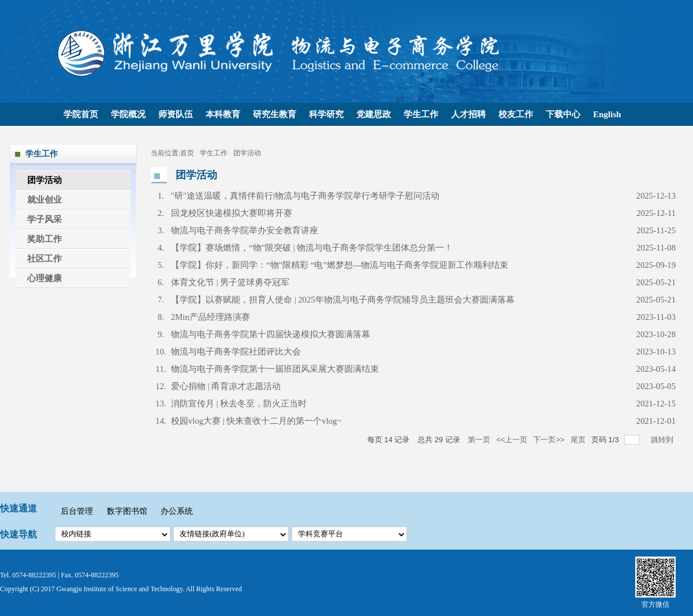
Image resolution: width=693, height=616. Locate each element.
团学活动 (247, 153)
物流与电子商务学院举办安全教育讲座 (245, 230)
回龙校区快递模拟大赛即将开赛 (232, 213)
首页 (187, 153)
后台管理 (78, 511)
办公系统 (177, 511)
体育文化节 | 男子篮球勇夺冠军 (230, 282)
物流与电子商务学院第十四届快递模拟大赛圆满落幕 (271, 334)
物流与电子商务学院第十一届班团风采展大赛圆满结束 (275, 369)
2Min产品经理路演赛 (210, 317)
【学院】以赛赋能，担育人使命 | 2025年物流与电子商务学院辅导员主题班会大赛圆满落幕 (343, 300)
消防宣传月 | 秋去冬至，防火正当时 (239, 404)
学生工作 (214, 153)
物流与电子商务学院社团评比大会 (236, 352)
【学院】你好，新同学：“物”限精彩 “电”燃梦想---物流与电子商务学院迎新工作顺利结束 (340, 265)
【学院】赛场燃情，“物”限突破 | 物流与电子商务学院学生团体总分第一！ (312, 248)
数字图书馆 (128, 511)
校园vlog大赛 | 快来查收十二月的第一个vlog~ (256, 421)
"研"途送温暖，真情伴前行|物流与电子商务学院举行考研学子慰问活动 (305, 196)
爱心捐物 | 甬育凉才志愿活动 (226, 386)
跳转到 (663, 440)
